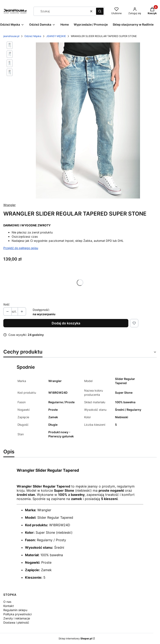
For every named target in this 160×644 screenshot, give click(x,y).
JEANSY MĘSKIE (56, 36)
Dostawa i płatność (16, 622)
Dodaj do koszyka (66, 323)
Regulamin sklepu (15, 610)
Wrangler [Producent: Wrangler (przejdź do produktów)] (9, 205)
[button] (100, 11)
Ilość (6, 304)
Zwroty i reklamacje (17, 618)
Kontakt (9, 606)
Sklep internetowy (75, 638)
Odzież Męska (33, 36)
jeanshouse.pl (11, 36)
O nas (7, 602)
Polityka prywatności (17, 614)
